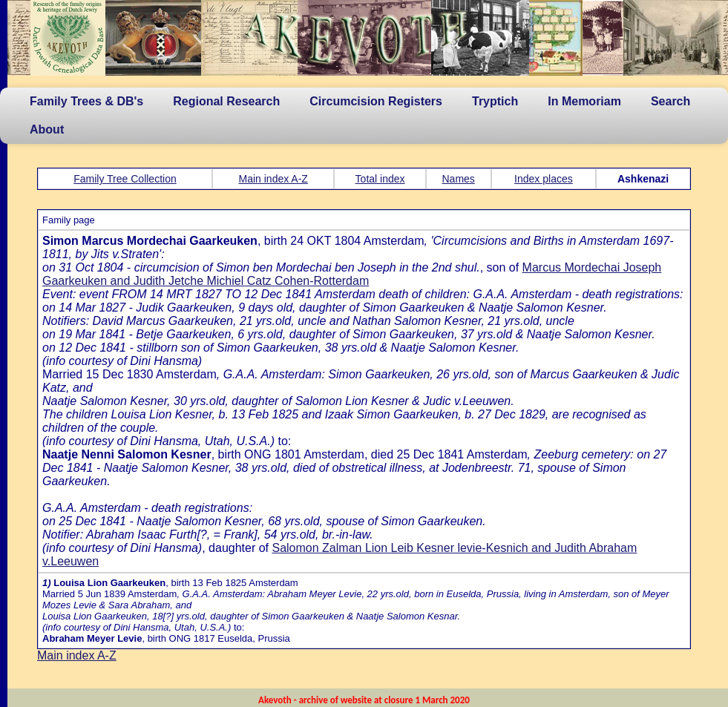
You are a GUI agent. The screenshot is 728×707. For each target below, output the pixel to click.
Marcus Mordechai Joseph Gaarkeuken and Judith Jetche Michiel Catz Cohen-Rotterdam (352, 274)
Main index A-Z (273, 179)
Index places (544, 179)
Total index (380, 179)
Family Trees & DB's (86, 101)
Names (459, 179)
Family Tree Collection (125, 179)
